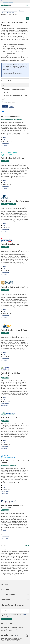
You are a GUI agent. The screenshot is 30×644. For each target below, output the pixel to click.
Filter (5, 106)
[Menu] (25, 5)
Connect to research (9, 99)
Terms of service (5, 144)
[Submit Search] (27, 19)
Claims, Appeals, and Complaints (9, 11)
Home (2, 9)
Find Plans (7, 92)
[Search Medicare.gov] (13, 19)
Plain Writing (11, 631)
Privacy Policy (4, 146)
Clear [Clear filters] (12, 106)
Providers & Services (10, 9)
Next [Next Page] (27, 546)
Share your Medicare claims (8, 13)
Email (4, 140)
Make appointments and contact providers (15, 89)
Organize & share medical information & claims (16, 96)
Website (4, 137)
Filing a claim (21, 11)
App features (15, 85)
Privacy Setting (12, 629)
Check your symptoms (10, 102)
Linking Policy (20, 629)
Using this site (4, 631)
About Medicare (4, 627)
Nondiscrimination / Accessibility (16, 627)
